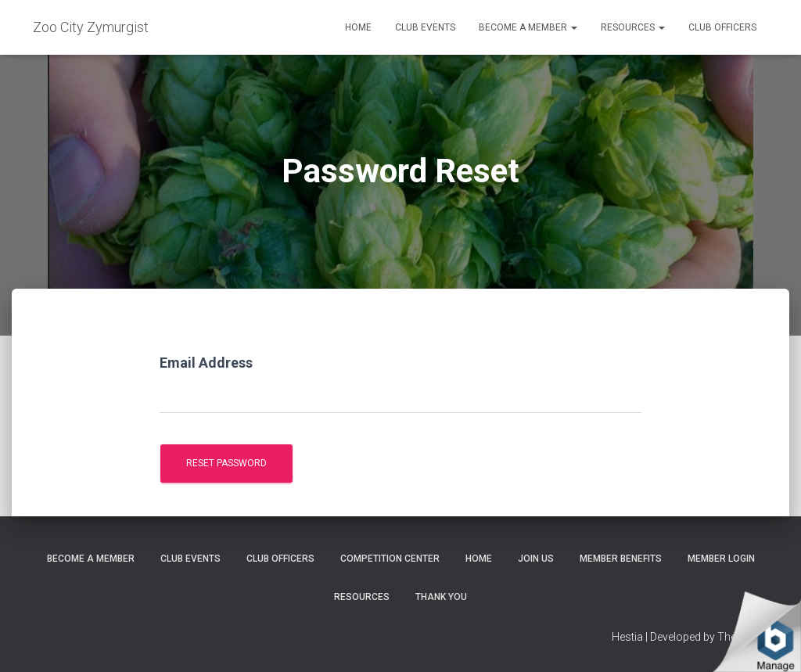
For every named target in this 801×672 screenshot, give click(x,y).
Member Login (721, 559)
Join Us (536, 559)
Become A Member (528, 27)
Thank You (441, 597)
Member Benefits (621, 559)
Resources (633, 27)
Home (358, 27)
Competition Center (390, 559)
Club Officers (722, 27)
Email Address (206, 363)
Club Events (425, 27)
